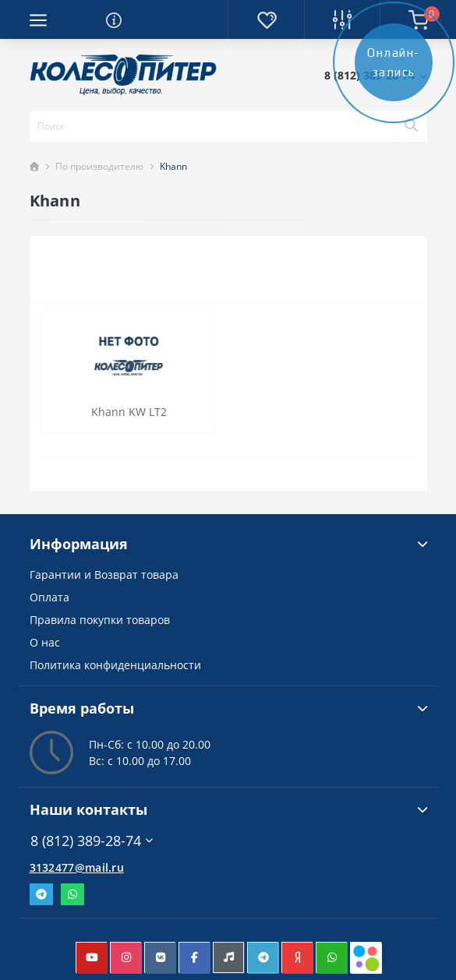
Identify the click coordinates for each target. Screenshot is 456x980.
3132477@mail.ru (77, 867)
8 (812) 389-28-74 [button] (92, 841)
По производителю (99, 166)
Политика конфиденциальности (115, 665)
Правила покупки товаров (100, 620)
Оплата (49, 597)
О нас (45, 642)
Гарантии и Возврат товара (104, 575)
